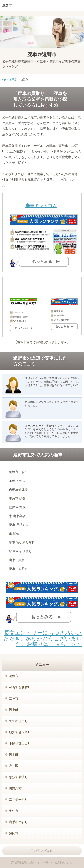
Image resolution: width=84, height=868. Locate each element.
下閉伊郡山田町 (20, 743)
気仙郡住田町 (18, 721)
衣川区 (14, 766)
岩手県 (13, 79)
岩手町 (14, 755)
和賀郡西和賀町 (20, 687)
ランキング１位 (42, 851)
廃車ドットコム (41, 206)
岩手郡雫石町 (18, 822)
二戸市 (14, 698)
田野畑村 (15, 788)
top (4, 79)
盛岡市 (14, 833)
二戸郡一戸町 (18, 800)
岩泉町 (14, 710)
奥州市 (14, 811)
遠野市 (14, 676)
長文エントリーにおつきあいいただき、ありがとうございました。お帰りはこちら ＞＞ (43, 638)
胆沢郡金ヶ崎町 (20, 732)
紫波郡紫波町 (18, 777)
